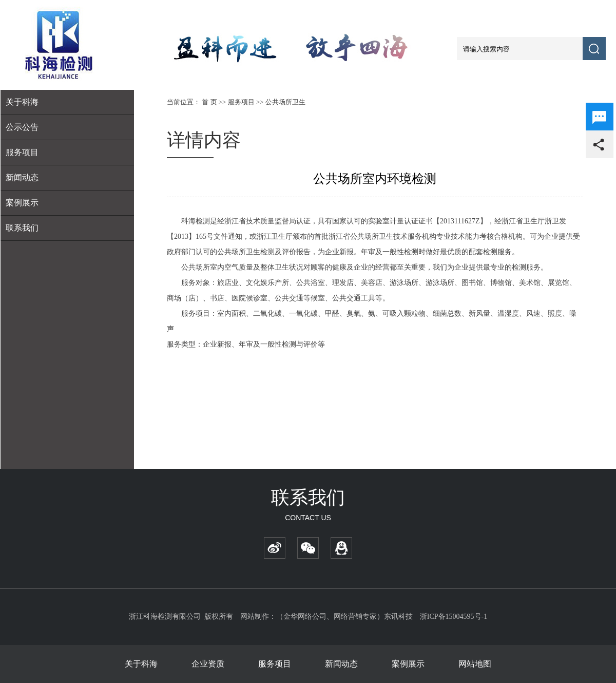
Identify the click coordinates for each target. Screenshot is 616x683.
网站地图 (475, 664)
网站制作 (255, 616)
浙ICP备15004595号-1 (454, 616)
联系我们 (22, 228)
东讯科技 (398, 616)
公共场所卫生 (285, 102)
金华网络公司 (305, 616)
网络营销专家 (355, 616)
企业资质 (208, 664)
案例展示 (22, 203)
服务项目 (241, 102)
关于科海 (141, 664)
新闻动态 (22, 177)
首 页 (209, 102)
